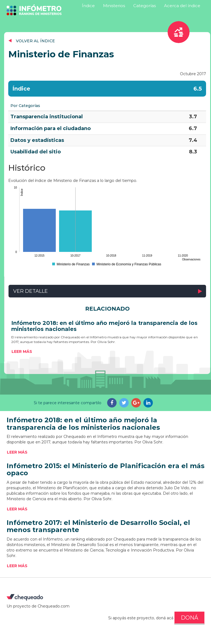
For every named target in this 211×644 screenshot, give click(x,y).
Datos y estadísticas (37, 140)
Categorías (145, 6)
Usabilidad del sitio (36, 152)
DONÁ (189, 618)
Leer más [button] (22, 351)
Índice (88, 6)
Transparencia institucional (47, 117)
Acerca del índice (182, 6)
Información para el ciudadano (51, 128)
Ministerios (114, 6)
